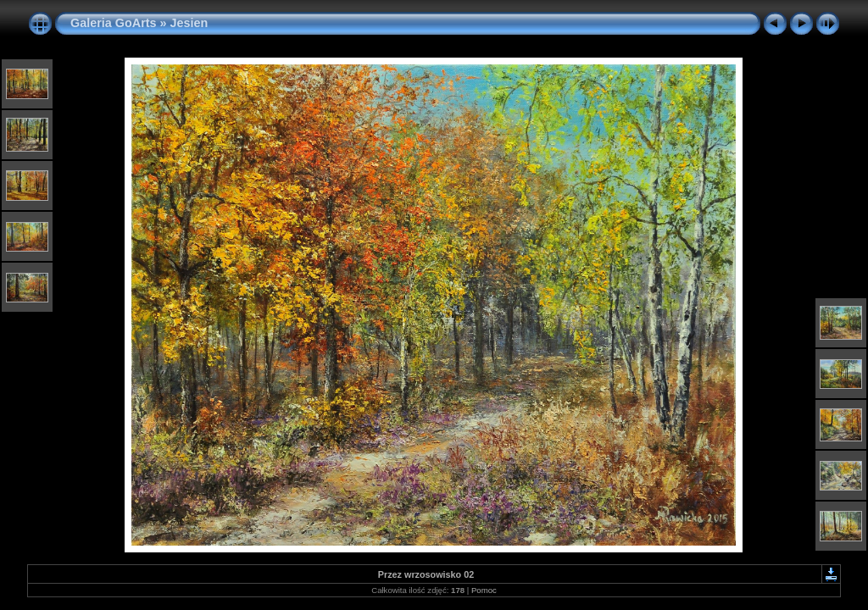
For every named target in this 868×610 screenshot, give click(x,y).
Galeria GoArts (114, 23)
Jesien (189, 23)
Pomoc (484, 590)
